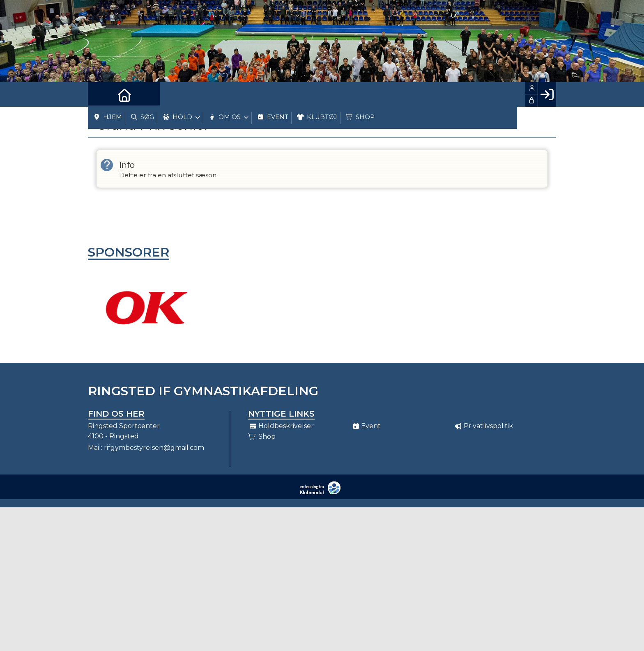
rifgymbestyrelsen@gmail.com (154, 448)
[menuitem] (100, 94)
